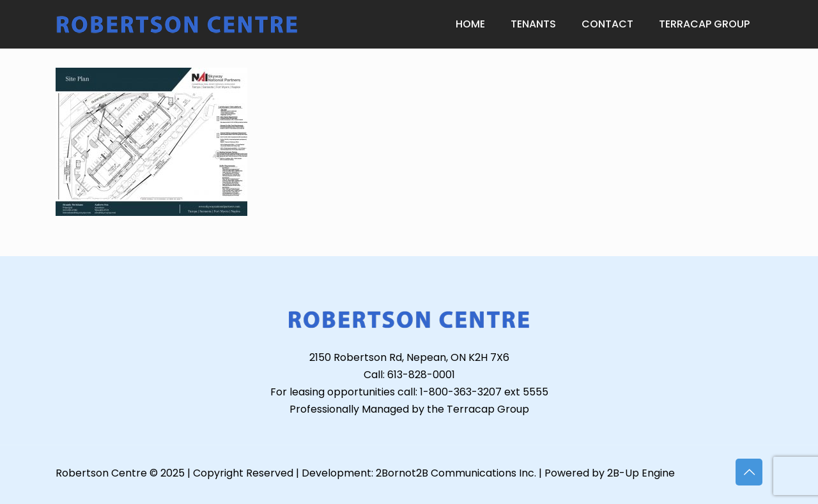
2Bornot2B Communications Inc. (456, 473)
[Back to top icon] (749, 472)
